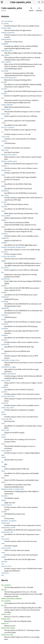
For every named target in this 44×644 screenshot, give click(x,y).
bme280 (4, 82)
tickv (3, 543)
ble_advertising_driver (9, 78)
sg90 (3, 455)
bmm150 (4, 89)
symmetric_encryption (9, 521)
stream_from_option (8, 628)
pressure (4, 392)
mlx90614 (4, 335)
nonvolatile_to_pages (9, 367)
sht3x (3, 471)
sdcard (4, 437)
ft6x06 (3, 186)
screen (4, 435)
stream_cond (6, 614)
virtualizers (5, 573)
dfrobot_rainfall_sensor (9, 161)
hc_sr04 (4, 202)
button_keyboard (7, 105)
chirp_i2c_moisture (8, 127)
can (3, 118)
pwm (3, 412)
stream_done (6, 619)
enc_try (4, 605)
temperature (6, 523)
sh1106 (4, 457)
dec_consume (6, 585)
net (2, 349)
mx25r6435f (5, 344)
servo (3, 444)
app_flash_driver (7, 51)
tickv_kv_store (6, 548)
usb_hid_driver (6, 566)
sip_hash (4, 496)
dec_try (4, 590)
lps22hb (4, 286)
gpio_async (5, 195)
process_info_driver (8, 396)
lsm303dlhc (5, 308)
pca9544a (5, 387)
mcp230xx (5, 329)
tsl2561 (4, 557)
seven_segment (7, 451)
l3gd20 (4, 261)
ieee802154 (5, 238)
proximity (5, 403)
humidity (4, 234)
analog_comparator (8, 33)
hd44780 (4, 207)
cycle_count (5, 136)
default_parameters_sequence (12, 599)
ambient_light (6, 28)
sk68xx (4, 500)
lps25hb (4, 292)
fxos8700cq (5, 191)
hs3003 (4, 220)
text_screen (5, 539)
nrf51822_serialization (9, 374)
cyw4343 (4, 141)
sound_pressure (7, 505)
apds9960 (5, 44)
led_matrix (5, 268)
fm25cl (4, 182)
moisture (4, 340)
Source (4, 11)
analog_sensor (6, 39)
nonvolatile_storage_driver (10, 360)
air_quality (5, 24)
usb (3, 564)
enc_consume (6, 601)
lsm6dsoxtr (5, 297)
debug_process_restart (9, 155)
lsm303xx (4, 315)
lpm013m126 (6, 279)
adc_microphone (7, 21)
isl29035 (4, 243)
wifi (3, 575)
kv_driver (4, 252)
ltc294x (4, 320)
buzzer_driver (6, 109)
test (3, 537)
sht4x (3, 478)
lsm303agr (5, 302)
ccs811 (3, 123)
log (2, 272)
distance (4, 166)
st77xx (3, 516)
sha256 (4, 467)
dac (3, 146)
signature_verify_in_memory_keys (13, 489)
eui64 (3, 175)
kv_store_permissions (9, 256)
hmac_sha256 (6, 216)
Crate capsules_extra (21, 2)
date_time (5, 150)
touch (3, 553)
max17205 (5, 324)
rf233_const (5, 430)
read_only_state (7, 419)
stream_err (5, 623)
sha (3, 462)
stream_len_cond (7, 635)
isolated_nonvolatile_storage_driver (14, 247)
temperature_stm (7, 532)
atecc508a (5, 71)
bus (3, 98)
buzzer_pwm (5, 114)
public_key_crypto (8, 408)
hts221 (3, 227)
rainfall (4, 414)
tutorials (4, 562)
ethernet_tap (6, 170)
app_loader (5, 55)
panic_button (6, 381)
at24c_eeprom (6, 62)
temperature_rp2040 (8, 528)
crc (2, 132)
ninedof (4, 353)
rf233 (3, 424)
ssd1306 (4, 512)
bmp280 (4, 93)
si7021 (3, 482)
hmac (3, 211)
